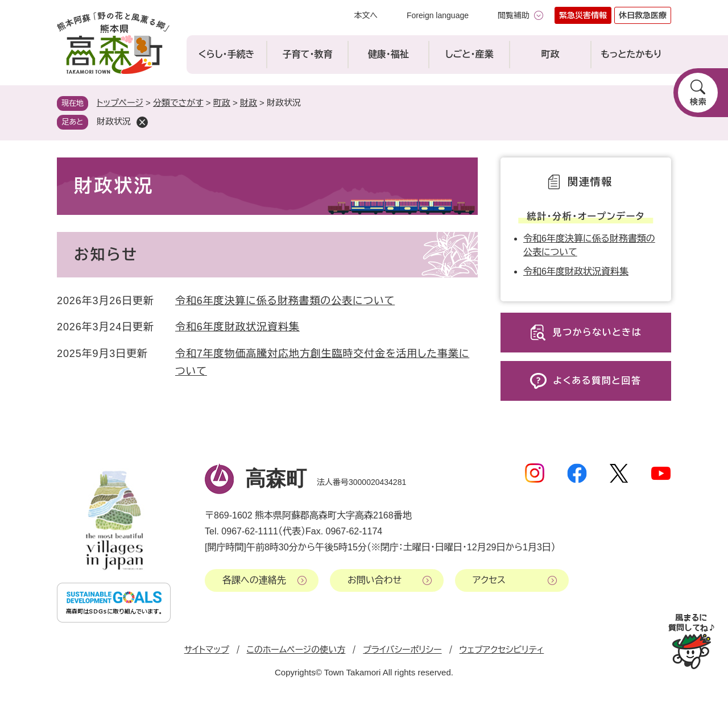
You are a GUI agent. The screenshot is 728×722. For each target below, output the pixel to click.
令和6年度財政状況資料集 (237, 327)
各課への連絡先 (254, 580)
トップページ (120, 103)
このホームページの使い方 (296, 650)
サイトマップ (207, 650)
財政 (249, 103)
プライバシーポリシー (402, 650)
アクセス (489, 580)
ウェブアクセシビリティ (502, 650)
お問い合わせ (375, 580)
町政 (222, 103)
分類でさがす (178, 103)
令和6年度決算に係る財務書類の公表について (285, 301)
